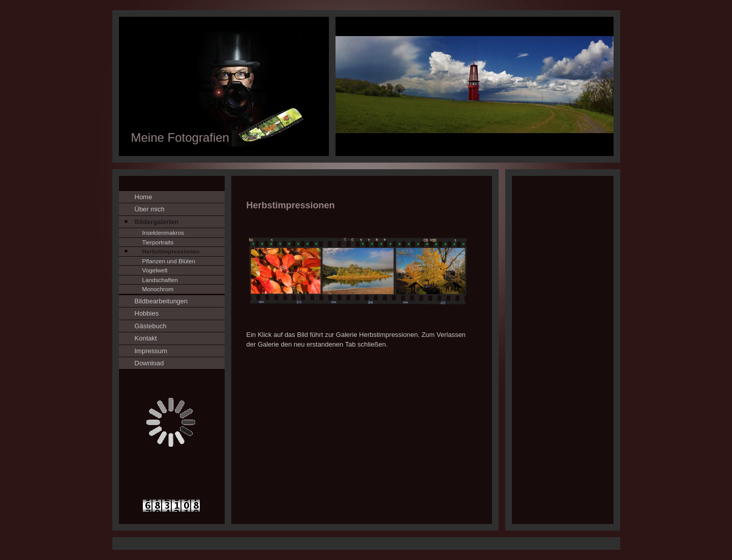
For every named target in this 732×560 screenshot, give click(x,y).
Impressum (151, 351)
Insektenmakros (163, 232)
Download (149, 363)
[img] (366, 86)
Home (144, 197)
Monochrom (158, 289)
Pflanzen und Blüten (169, 261)
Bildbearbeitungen (161, 301)
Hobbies (147, 313)
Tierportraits (158, 242)
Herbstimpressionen (171, 251)
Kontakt (146, 338)
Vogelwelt (155, 270)
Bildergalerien (157, 222)
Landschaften (160, 280)
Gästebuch (151, 326)
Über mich (150, 209)
